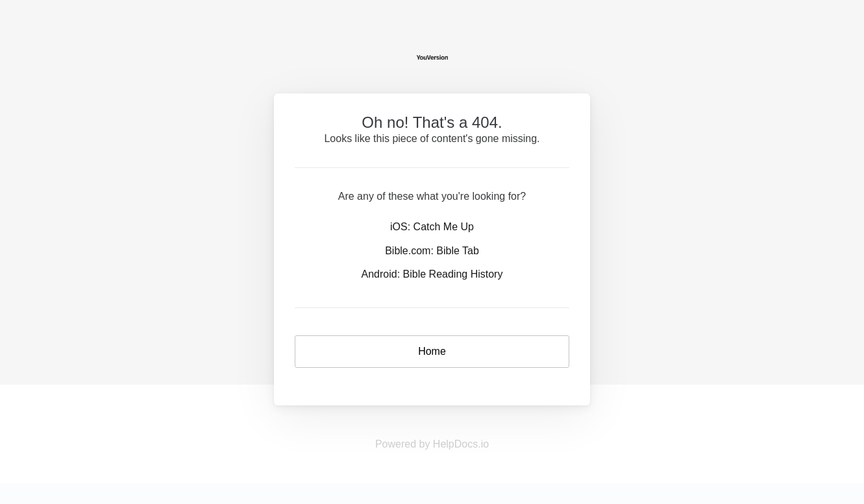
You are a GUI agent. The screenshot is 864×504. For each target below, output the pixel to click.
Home (432, 351)
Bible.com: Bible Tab (432, 251)
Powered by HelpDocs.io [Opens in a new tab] (432, 444)
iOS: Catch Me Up (432, 227)
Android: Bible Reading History (432, 274)
